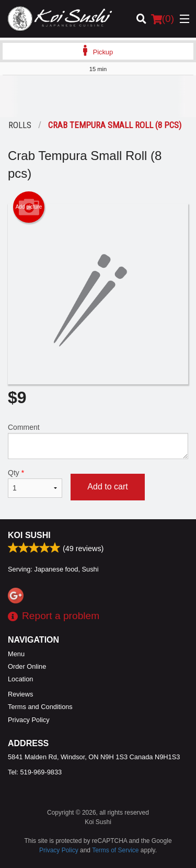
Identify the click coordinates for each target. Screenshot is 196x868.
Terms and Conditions (40, 707)
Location (20, 679)
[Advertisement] (98, 96)
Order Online (27, 666)
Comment (98, 441)
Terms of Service (115, 850)
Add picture (29, 207)
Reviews (20, 694)
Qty (35, 483)
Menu (16, 654)
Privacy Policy (29, 720)
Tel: (35, 772)
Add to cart (107, 487)
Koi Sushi (29, 535)
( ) (163, 19)
